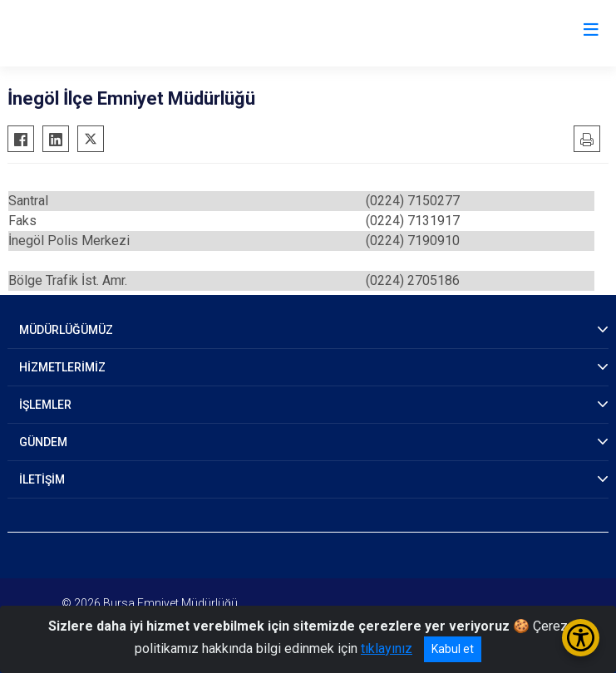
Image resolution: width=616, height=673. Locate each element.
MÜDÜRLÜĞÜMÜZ (66, 330)
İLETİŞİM (42, 479)
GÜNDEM (43, 442)
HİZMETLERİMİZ (62, 367)
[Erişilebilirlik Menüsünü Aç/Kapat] (581, 638)
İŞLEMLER (45, 405)
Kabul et (453, 649)
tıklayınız (387, 648)
